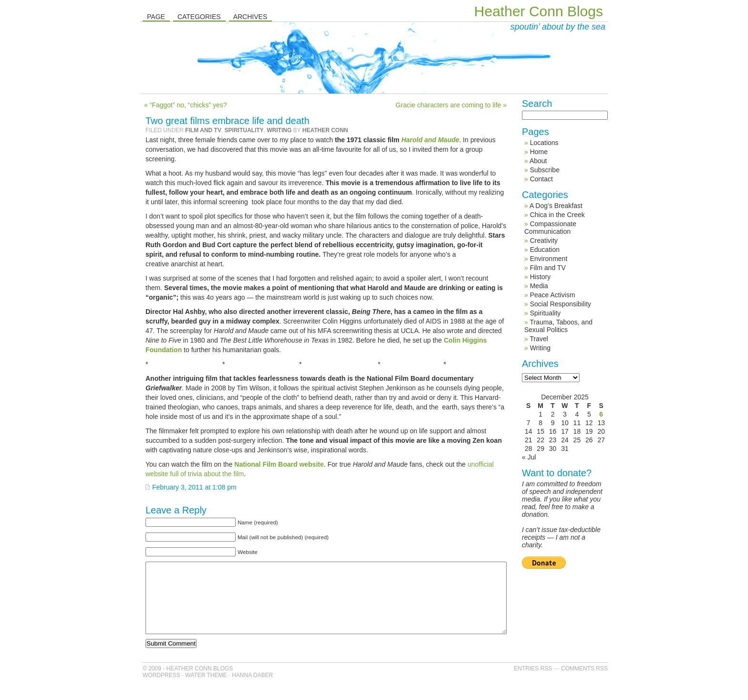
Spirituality (244, 130)
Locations (544, 143)
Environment (549, 259)
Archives (250, 17)
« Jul (529, 457)
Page (156, 17)
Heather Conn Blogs (539, 11)
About (538, 161)
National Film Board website (279, 464)
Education (545, 250)
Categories (199, 17)
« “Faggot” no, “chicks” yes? (186, 105)
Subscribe (545, 170)
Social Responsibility (561, 304)
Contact (541, 179)
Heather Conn (325, 130)
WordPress (161, 690)
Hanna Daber (252, 690)
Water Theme (206, 690)
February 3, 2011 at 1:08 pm (194, 487)
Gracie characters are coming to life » (451, 105)
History (540, 277)
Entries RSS (533, 683)
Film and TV (203, 130)
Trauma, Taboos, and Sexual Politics (558, 326)
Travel (539, 339)
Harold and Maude (430, 140)
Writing (279, 130)
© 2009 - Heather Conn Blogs (188, 683)
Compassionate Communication (550, 228)
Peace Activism (553, 295)
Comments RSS (584, 683)
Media (539, 286)
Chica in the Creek (557, 215)
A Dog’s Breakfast (556, 206)
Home (539, 152)
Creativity (544, 240)
